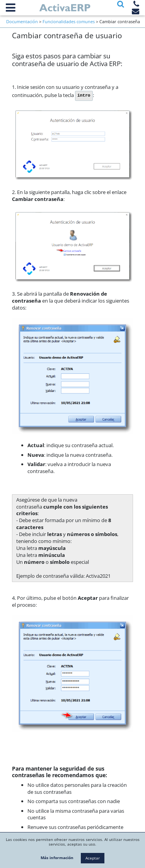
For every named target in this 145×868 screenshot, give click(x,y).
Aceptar (93, 858)
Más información (57, 858)
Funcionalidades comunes (69, 21)
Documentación (22, 21)
